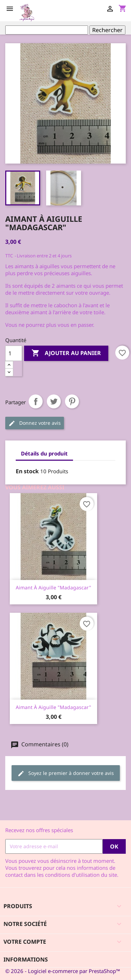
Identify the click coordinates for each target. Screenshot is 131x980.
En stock (27, 471)
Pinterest (72, 401)
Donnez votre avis (35, 423)
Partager (36, 401)
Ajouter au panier (66, 353)
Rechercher (107, 30)
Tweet (54, 401)
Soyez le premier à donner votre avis (66, 773)
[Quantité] (14, 353)
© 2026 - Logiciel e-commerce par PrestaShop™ (63, 971)
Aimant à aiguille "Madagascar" (53, 587)
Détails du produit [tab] (44, 453)
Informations (26, 959)
